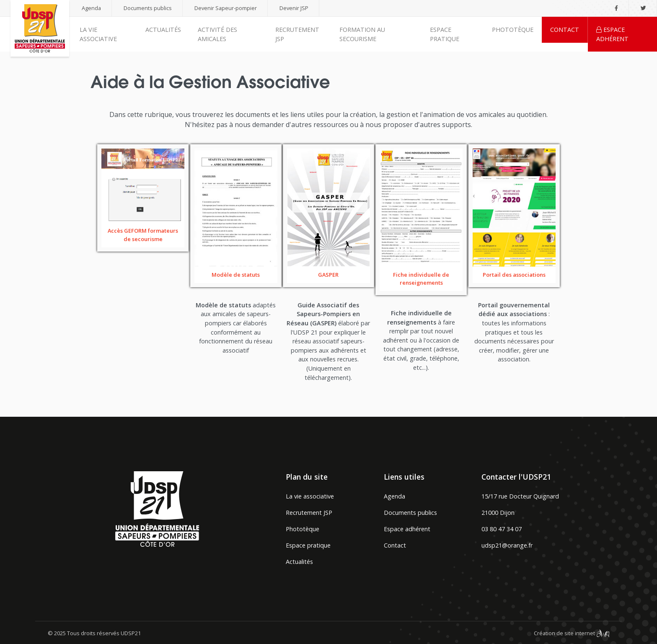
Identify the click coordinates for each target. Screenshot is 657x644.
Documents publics (148, 8)
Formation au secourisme (362, 34)
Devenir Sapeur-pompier (226, 8)
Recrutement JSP (297, 34)
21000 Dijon (498, 513)
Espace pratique (445, 34)
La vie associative (98, 34)
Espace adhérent (612, 34)
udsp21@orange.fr (507, 545)
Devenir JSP (294, 8)
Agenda (91, 8)
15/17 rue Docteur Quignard (520, 496)
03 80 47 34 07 (502, 529)
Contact (565, 30)
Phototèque (513, 30)
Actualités (163, 30)
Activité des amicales (217, 34)
